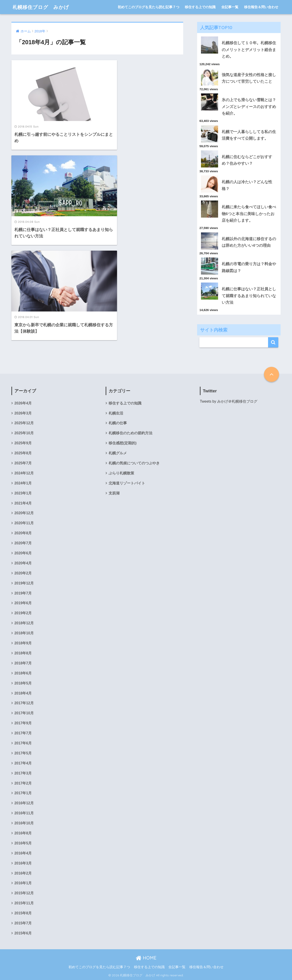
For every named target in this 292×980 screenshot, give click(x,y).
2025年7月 (23, 463)
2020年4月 (23, 563)
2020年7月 (23, 543)
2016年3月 (23, 863)
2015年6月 (23, 933)
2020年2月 (23, 573)
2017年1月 (23, 793)
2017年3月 (23, 773)
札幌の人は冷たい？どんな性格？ (247, 185)
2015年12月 (24, 893)
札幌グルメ (118, 453)
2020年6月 (23, 553)
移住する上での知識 (200, 7)
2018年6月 (23, 673)
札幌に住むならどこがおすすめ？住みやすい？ (247, 160)
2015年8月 (23, 913)
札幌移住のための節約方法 (130, 433)
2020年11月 (24, 523)
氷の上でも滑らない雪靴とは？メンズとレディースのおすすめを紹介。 (249, 107)
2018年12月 (24, 623)
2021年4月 (23, 503)
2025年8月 (23, 453)
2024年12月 (24, 473)
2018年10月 (24, 633)
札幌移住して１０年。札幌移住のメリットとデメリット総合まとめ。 (249, 50)
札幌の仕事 (118, 423)
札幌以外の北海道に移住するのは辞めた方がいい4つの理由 (249, 242)
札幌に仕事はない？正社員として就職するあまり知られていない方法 (249, 296)
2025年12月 (24, 423)
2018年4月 (23, 693)
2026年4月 (23, 403)
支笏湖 (114, 493)
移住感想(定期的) (123, 443)
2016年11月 (24, 813)
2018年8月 (23, 653)
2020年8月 (23, 533)
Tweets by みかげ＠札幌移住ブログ (229, 401)
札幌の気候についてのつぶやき (134, 463)
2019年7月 (23, 593)
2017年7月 (23, 733)
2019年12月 (24, 583)
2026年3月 (23, 413)
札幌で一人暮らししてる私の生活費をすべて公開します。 (249, 135)
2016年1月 (23, 883)
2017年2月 (23, 783)
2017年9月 (23, 723)
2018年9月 (23, 643)
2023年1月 (23, 493)
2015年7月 (23, 923)
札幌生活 (116, 413)
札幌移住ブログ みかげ (43, 7)
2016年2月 (23, 873)
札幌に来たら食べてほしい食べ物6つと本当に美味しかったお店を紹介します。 (249, 214)
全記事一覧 (230, 7)
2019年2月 (23, 613)
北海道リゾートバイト (127, 483)
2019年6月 (23, 603)
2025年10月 (24, 433)
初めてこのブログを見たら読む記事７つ (149, 7)
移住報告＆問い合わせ (261, 7)
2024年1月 (23, 483)
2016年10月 (24, 823)
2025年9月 (23, 443)
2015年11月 (24, 903)
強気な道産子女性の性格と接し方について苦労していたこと (249, 78)
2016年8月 (23, 833)
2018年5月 (23, 683)
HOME (146, 958)
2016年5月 (23, 843)
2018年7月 (23, 663)
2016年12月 (24, 803)
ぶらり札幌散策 (121, 473)
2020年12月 (24, 513)
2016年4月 (23, 853)
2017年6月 (23, 743)
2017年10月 (24, 713)
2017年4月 (23, 763)
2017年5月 (23, 753)
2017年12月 (24, 703)
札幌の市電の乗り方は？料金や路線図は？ (249, 267)
